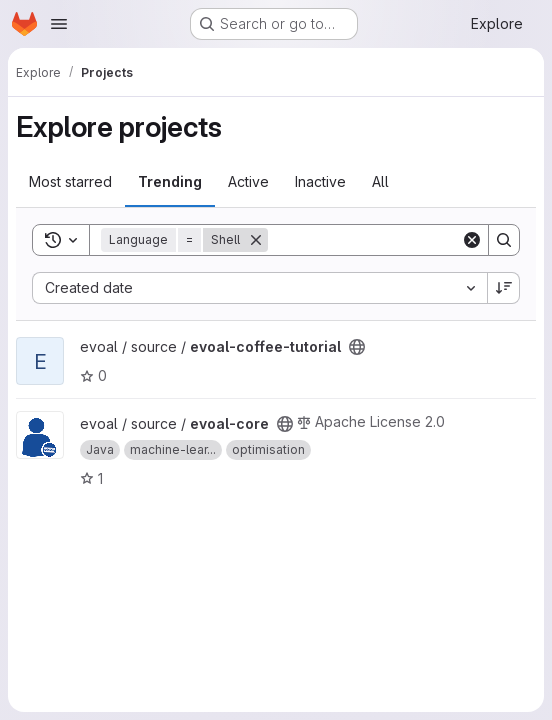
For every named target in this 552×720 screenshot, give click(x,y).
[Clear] (472, 240)
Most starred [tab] (70, 181)
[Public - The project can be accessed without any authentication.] (357, 347)
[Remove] (256, 240)
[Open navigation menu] (59, 24)
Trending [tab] (170, 181)
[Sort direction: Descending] (504, 288)
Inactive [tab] (320, 181)
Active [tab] (248, 181)
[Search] (392, 240)
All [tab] (380, 181)
